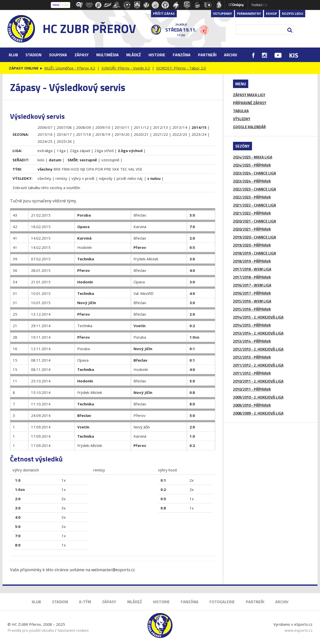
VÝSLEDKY (242, 119)
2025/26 (64, 141)
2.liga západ (80, 151)
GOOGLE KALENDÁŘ (249, 127)
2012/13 (160, 127)
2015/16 (45, 134)
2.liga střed (104, 151)
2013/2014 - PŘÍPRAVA (252, 341)
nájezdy (106, 178)
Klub (36, 602)
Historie (161, 602)
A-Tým (85, 602)
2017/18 (83, 134)
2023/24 (199, 134)
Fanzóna (190, 602)
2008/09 (83, 127)
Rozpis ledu (293, 14)
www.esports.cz (298, 630)
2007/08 (64, 127)
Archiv (231, 55)
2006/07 (45, 127)
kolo (41, 160)
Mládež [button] (134, 55)
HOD (75, 169)
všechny (44, 178)
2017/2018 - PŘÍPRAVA (252, 277)
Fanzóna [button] (182, 55)
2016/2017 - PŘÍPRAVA (252, 293)
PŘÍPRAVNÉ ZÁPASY (250, 103)
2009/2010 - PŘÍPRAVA (252, 405)
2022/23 (180, 134)
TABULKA (241, 111)
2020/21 (141, 134)
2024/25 (45, 141)
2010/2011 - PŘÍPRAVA (252, 389)
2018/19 (103, 134)
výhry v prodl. (83, 178)
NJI (83, 169)
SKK (116, 169)
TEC (124, 169)
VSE (139, 169)
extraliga (45, 151)
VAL (131, 169)
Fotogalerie (222, 602)
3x (64, 499)
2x (192, 480)
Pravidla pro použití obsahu (31, 630)
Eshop (271, 14)
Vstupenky (222, 14)
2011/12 (141, 127)
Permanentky (249, 14)
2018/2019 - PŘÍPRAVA (252, 261)
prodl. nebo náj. (130, 178)
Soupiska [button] (58, 55)
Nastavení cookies (73, 630)
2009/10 (103, 127)
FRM (66, 169)
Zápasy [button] (82, 55)
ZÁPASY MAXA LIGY (249, 95)
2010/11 (122, 127)
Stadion (60, 602)
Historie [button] (157, 55)
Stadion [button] (33, 55)
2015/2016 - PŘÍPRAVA (252, 309)
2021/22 (160, 134)
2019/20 (122, 134)
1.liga (61, 151)
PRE (108, 169)
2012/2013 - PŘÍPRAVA (252, 357)
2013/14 (180, 127)
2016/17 (64, 134)
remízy (61, 178)
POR (99, 169)
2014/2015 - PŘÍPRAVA (252, 325)
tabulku (34, 188)
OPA (90, 169)
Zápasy (109, 602)
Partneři (207, 55)
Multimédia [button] (107, 55)
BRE (57, 169)
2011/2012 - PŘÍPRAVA (252, 373)
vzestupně (110, 160)
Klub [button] (13, 55)
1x (64, 480)
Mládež (135, 602)
